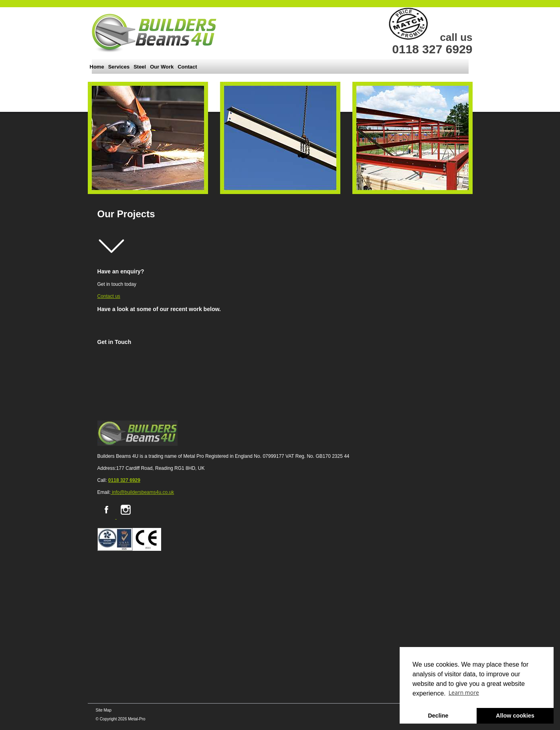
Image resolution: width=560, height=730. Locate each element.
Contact (187, 67)
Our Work (162, 67)
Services (119, 67)
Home (97, 67)
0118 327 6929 (124, 480)
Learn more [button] (464, 693)
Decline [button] (438, 716)
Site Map (104, 710)
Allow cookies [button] (515, 716)
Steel (140, 67)
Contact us (109, 296)
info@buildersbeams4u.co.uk (142, 492)
